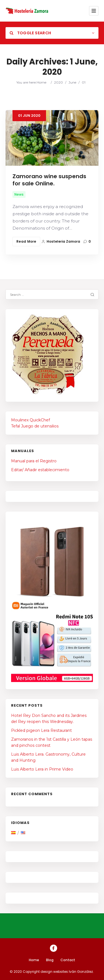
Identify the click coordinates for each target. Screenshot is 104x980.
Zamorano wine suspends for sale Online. (49, 180)
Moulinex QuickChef (31, 420)
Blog (50, 960)
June (72, 82)
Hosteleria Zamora (61, 241)
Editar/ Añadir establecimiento (40, 470)
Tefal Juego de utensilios (35, 426)
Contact (68, 960)
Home (41, 82)
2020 (59, 82)
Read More (26, 241)
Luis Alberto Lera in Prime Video (42, 769)
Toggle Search (30, 33)
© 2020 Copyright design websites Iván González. (52, 972)
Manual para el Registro (34, 461)
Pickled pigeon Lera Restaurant (41, 730)
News (19, 194)
